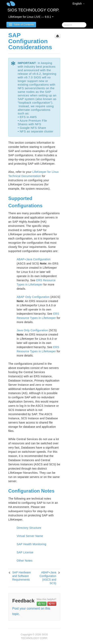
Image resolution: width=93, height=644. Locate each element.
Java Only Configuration (32, 330)
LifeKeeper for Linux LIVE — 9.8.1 (31, 17)
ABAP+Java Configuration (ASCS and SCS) (48, 578)
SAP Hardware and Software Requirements (21, 576)
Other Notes (25, 561)
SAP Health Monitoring (31, 544)
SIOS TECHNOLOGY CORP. (33, 10)
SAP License (25, 552)
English (79, 4)
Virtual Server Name (30, 536)
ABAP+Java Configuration (34, 259)
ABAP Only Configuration (33, 297)
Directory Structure (29, 528)
